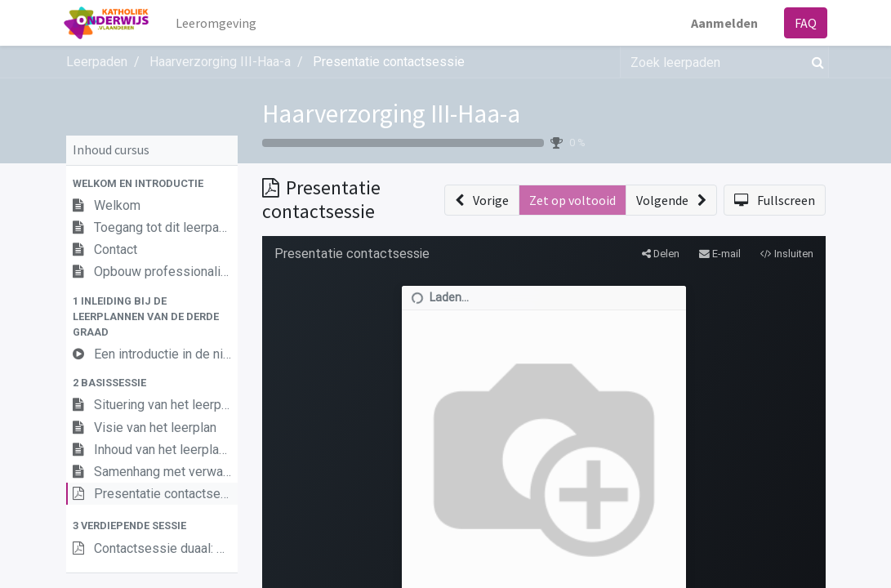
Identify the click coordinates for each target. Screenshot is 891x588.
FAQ (804, 23)
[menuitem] (218, 23)
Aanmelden (723, 23)
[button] (152, 183)
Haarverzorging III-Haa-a (391, 113)
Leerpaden (97, 62)
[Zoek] (815, 62)
